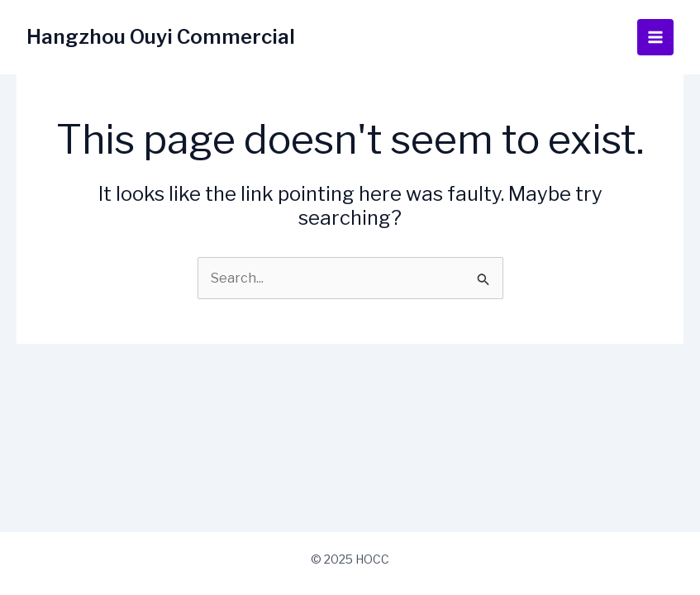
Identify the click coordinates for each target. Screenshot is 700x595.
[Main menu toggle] (655, 37)
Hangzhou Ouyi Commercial (161, 37)
